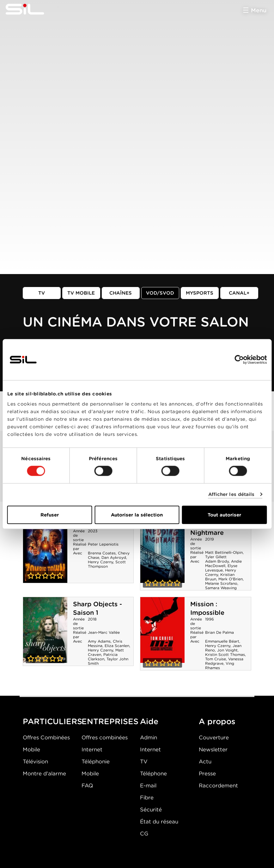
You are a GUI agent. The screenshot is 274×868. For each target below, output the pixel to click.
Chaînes (121, 293)
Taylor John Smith (108, 661)
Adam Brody (217, 561)
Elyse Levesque (221, 568)
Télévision (35, 761)
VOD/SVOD (160, 293)
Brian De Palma (219, 632)
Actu (205, 761)
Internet (92, 749)
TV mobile (81, 293)
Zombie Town (45, 550)
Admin (149, 737)
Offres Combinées (46, 737)
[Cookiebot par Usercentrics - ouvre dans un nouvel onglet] (239, 360)
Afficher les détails (231, 494)
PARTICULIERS (52, 721)
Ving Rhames (220, 666)
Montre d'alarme (44, 773)
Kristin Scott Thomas (225, 654)
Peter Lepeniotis (103, 544)
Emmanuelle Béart (222, 641)
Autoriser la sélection (137, 515)
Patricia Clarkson (103, 657)
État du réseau (159, 822)
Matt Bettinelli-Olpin (224, 552)
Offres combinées (105, 737)
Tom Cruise (216, 659)
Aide (149, 721)
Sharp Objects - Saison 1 (97, 608)
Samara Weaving (221, 588)
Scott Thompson (107, 564)
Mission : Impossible (207, 608)
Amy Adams (99, 641)
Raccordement (218, 785)
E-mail (148, 785)
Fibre (147, 798)
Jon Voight (227, 650)
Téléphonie (96, 761)
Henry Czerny (100, 562)
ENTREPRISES (110, 721)
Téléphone (153, 773)
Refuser (50, 515)
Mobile (31, 749)
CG (144, 834)
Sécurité (151, 810)
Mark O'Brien (231, 579)
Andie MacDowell (223, 563)
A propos (217, 721)
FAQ (87, 785)
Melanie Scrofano (221, 583)
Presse (207, 773)
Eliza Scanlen (117, 646)
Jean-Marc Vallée (104, 632)
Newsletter (213, 749)
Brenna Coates (102, 553)
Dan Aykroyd (114, 557)
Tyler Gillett (216, 557)
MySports (200, 293)
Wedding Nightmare (162, 550)
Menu (259, 10)
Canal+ (239, 293)
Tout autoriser (224, 515)
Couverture (214, 737)
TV (42, 293)
